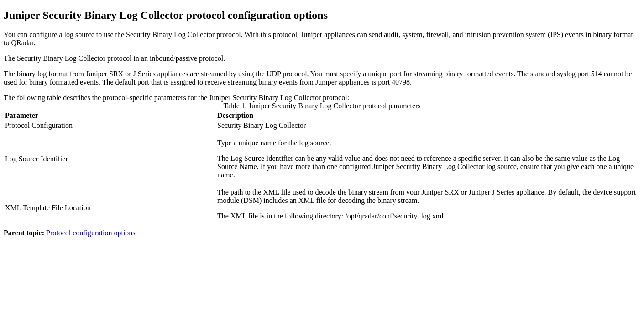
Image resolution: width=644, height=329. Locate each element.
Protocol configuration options (91, 233)
